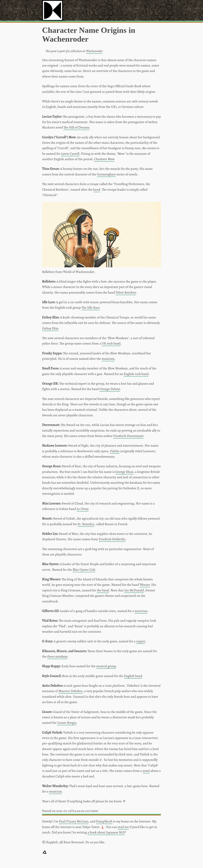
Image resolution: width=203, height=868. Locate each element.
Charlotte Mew (104, 159)
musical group (106, 666)
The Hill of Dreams (76, 127)
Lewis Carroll (70, 154)
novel (146, 771)
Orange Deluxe (110, 389)
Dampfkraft (104, 821)
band (97, 190)
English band (133, 676)
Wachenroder (94, 51)
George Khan (124, 472)
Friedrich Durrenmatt (128, 436)
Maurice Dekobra (71, 691)
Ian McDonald (134, 590)
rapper (141, 641)
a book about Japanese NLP (106, 832)
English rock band (136, 374)
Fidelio (115, 451)
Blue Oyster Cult (84, 570)
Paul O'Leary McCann (74, 821)
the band (103, 590)
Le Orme (83, 509)
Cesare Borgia (67, 723)
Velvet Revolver (126, 292)
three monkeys (57, 656)
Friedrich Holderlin (112, 539)
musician (108, 359)
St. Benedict (86, 524)
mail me (123, 827)
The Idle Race (91, 308)
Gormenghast (106, 174)
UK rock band (111, 343)
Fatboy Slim (50, 328)
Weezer (145, 585)
